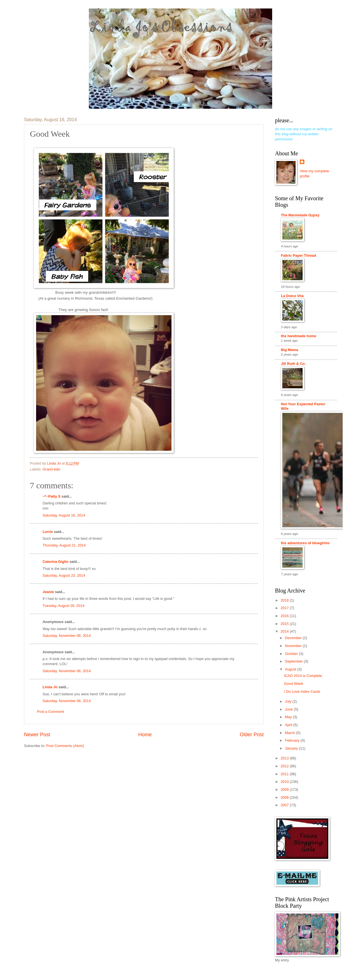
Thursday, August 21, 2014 (64, 545)
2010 (285, 782)
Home (145, 735)
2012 (285, 766)
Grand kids (51, 469)
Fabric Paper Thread (299, 255)
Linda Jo (50, 687)
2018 (285, 600)
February (293, 740)
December (294, 638)
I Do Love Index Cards (302, 692)
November (294, 646)
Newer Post (37, 735)
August (291, 669)
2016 (285, 616)
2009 (285, 790)
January (292, 748)
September (294, 661)
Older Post (252, 735)
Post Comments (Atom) (65, 746)
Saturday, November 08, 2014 (67, 636)
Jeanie (48, 592)
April (289, 725)
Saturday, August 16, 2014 (64, 515)
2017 (285, 608)
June (289, 709)
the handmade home (299, 336)
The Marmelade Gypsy (300, 215)
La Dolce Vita (292, 296)
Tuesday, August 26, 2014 (63, 606)
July (289, 701)
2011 (285, 774)
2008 (285, 797)
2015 (285, 624)
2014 (285, 631)
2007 (285, 805)
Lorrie (48, 532)
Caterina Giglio (56, 562)
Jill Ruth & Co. (293, 364)
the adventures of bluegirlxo (305, 543)
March (290, 733)
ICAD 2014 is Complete (303, 676)
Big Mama (290, 350)
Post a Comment (50, 712)
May (289, 717)
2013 (285, 758)
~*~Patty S (52, 496)
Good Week (294, 684)
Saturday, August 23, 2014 (64, 575)
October (292, 654)
